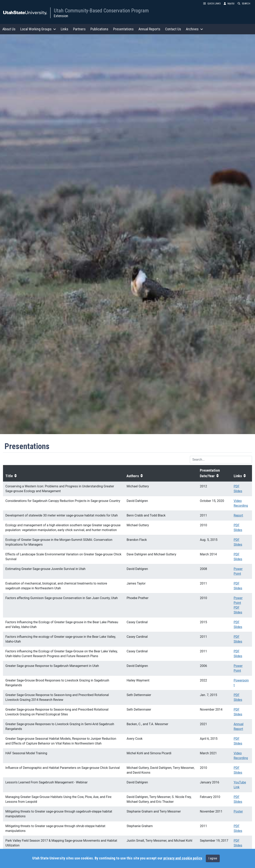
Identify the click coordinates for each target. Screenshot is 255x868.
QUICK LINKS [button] (212, 3)
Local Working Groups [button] (38, 29)
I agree (213, 858)
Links (65, 29)
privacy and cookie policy (182, 858)
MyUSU (229, 3)
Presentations (123, 29)
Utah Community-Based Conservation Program (101, 11)
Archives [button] (194, 29)
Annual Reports (149, 29)
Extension (61, 16)
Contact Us (173, 29)
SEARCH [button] (244, 3)
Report (238, 515)
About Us (9, 29)
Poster (238, 811)
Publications (99, 29)
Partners (79, 29)
